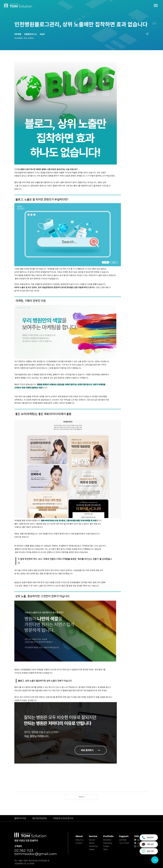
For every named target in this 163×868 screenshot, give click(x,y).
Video (106, 849)
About (79, 836)
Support (124, 836)
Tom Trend (124, 843)
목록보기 (82, 797)
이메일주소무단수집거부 (63, 818)
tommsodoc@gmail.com (36, 854)
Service (93, 836)
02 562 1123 (24, 850)
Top (155, 860)
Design (92, 849)
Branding (107, 840)
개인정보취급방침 (39, 818)
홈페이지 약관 (20, 818)
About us (79, 840)
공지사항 (123, 840)
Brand (92, 843)
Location (79, 843)
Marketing (93, 846)
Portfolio (108, 836)
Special (92, 840)
